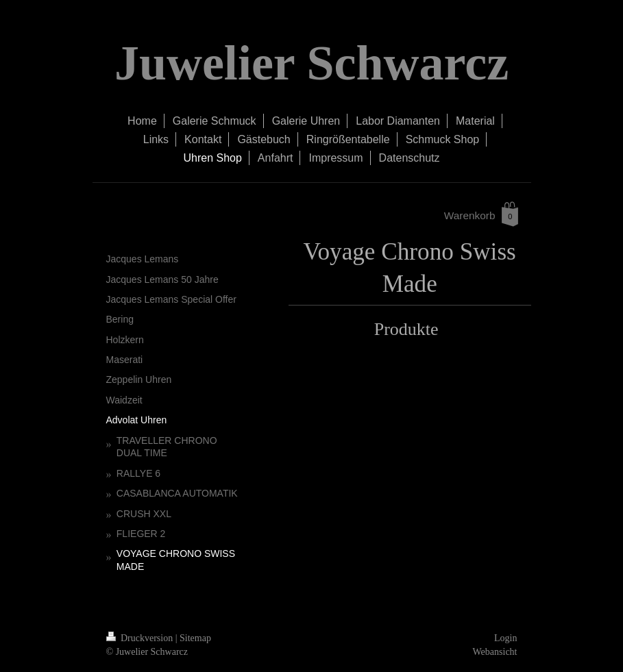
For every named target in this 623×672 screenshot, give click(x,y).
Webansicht (495, 652)
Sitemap (195, 638)
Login (505, 638)
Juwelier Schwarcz (311, 63)
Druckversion (141, 638)
